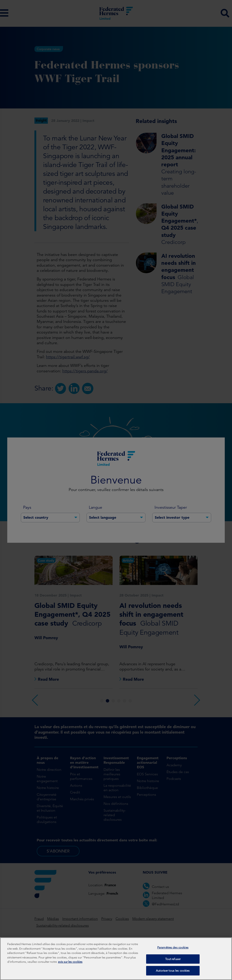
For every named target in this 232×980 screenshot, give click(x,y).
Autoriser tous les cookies (173, 971)
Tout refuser (173, 959)
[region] (116, 959)
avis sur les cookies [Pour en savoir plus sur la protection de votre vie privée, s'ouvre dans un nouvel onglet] (70, 962)
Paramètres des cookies (173, 947)
